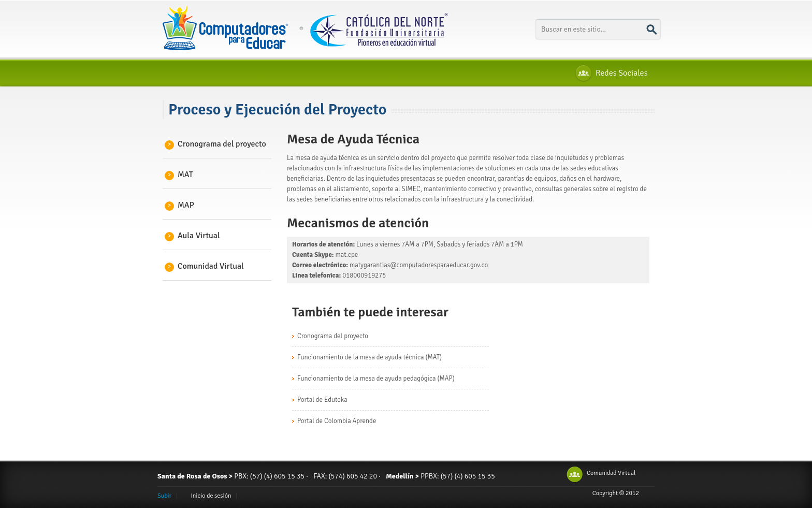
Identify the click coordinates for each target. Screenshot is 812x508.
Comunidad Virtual (206, 266)
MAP (181, 205)
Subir (164, 496)
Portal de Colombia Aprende (337, 421)
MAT (180, 175)
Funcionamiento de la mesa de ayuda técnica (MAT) (369, 357)
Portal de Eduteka (322, 400)
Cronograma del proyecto (217, 144)
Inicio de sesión (211, 496)
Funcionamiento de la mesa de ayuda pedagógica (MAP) (376, 379)
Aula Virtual (194, 236)
